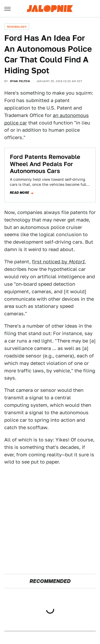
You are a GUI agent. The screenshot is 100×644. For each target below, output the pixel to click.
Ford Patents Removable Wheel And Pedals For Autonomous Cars (45, 164)
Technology (17, 27)
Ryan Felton (20, 81)
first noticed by (58, 262)
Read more (20, 193)
